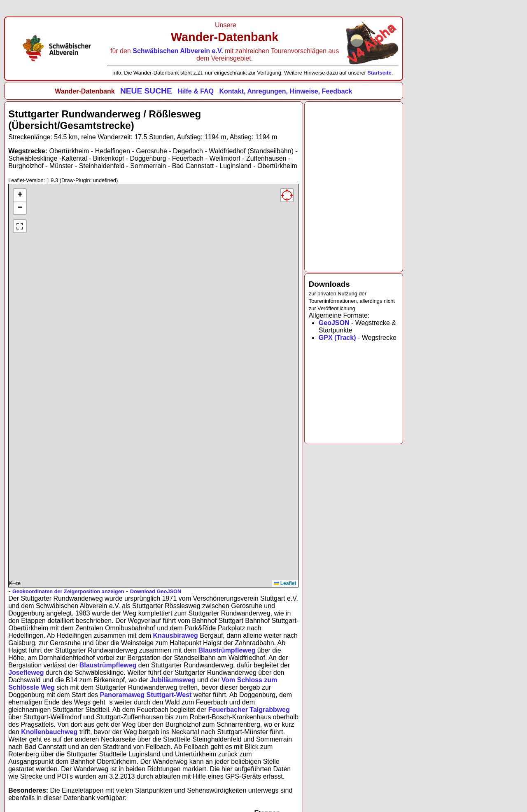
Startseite (379, 73)
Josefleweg (26, 673)
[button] (20, 195)
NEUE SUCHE (146, 91)
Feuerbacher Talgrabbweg (249, 710)
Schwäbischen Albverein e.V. (179, 51)
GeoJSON (334, 323)
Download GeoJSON (156, 591)
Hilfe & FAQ (196, 91)
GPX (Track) (337, 338)
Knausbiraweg (176, 635)
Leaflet (285, 583)
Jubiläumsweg (173, 680)
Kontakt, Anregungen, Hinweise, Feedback (286, 91)
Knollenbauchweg (49, 732)
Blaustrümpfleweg (227, 650)
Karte (152, 388)
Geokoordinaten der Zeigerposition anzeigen (68, 591)
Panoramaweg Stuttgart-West (146, 695)
